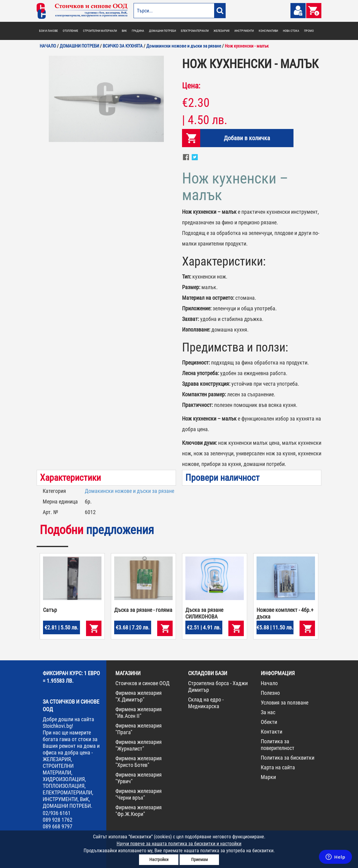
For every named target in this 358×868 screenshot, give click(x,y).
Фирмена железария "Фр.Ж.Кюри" (139, 811)
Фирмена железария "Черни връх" (139, 794)
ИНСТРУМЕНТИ (244, 31)
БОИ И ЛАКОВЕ (48, 31)
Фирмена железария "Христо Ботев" (139, 762)
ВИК (124, 31)
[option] (106, 99)
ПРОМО (309, 31)
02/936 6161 (57, 813)
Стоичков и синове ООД (143, 683)
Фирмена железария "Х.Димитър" (139, 696)
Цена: (191, 86)
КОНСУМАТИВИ (268, 31)
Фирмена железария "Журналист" (139, 745)
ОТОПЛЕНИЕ (70, 31)
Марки (268, 777)
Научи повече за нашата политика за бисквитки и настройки (179, 844)
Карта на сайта (278, 767)
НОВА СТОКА (291, 31)
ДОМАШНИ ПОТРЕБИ (162, 31)
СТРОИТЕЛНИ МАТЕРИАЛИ (100, 31)
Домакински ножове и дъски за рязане (129, 491)
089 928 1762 (58, 820)
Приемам (199, 860)
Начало (269, 683)
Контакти (272, 732)
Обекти (269, 722)
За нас (268, 712)
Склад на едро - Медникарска (206, 703)
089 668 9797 (58, 826)
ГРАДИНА (138, 31)
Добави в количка (247, 138)
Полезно (270, 693)
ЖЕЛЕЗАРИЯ (222, 31)
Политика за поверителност (278, 745)
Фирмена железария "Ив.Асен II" (139, 713)
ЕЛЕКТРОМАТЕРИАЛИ (195, 31)
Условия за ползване (285, 703)
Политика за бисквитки (288, 758)
